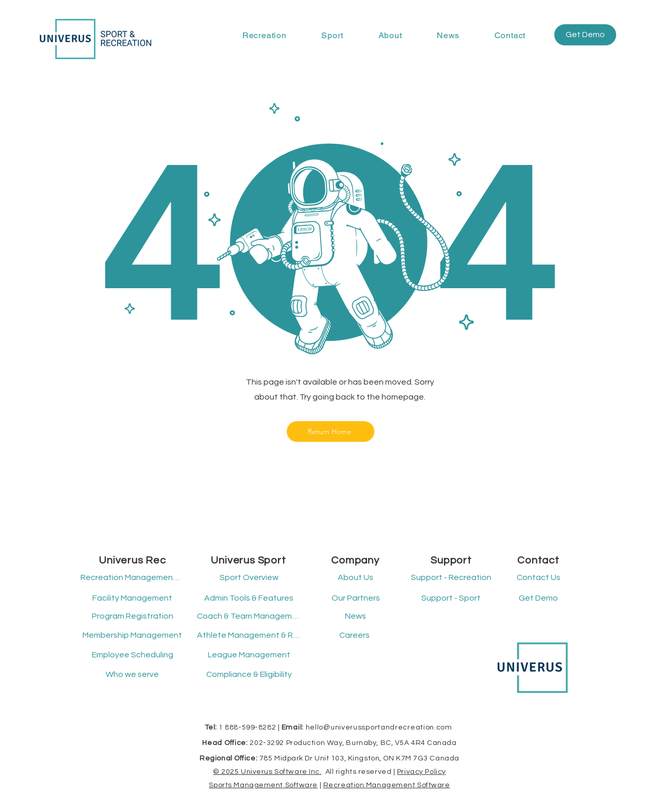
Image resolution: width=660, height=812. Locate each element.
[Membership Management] (132, 636)
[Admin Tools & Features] (249, 599)
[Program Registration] (132, 617)
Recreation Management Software (387, 785)
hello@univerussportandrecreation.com (379, 727)
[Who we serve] (132, 675)
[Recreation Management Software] (131, 578)
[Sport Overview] (249, 578)
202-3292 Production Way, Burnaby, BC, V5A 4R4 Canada (353, 743)
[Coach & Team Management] (249, 617)
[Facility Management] (132, 599)
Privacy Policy (422, 772)
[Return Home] (331, 432)
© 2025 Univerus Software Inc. (267, 772)
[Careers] (354, 636)
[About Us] (356, 578)
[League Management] (249, 655)
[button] (264, 35)
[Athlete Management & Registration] (249, 636)
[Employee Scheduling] (132, 655)
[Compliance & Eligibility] (249, 675)
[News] (356, 617)
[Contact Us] (538, 578)
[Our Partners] (356, 599)
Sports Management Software (263, 785)
